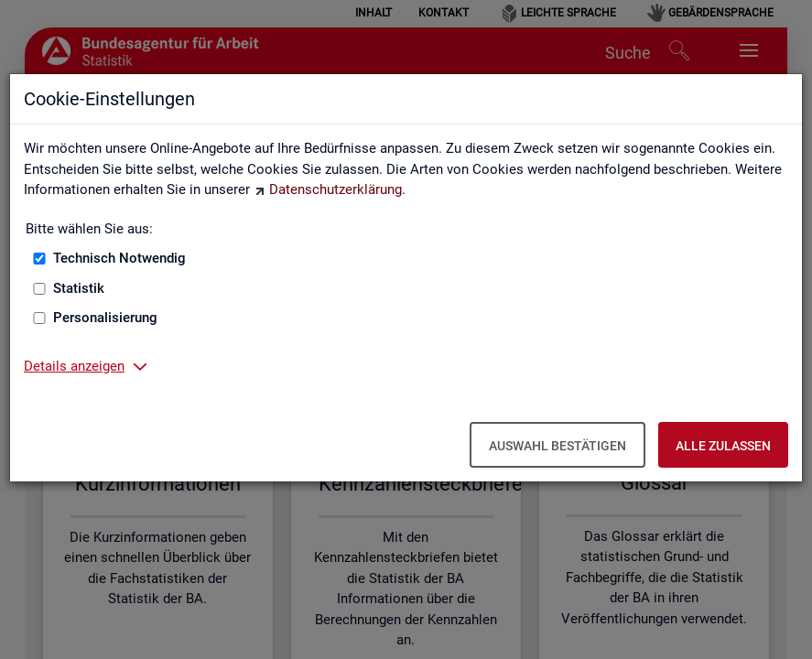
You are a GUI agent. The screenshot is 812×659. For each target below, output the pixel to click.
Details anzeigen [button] (74, 366)
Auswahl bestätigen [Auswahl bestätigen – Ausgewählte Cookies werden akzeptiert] (558, 446)
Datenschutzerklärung (336, 189)
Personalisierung (105, 318)
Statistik (79, 288)
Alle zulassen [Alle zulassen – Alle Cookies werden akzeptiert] (723, 446)
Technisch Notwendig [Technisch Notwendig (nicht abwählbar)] (119, 258)
